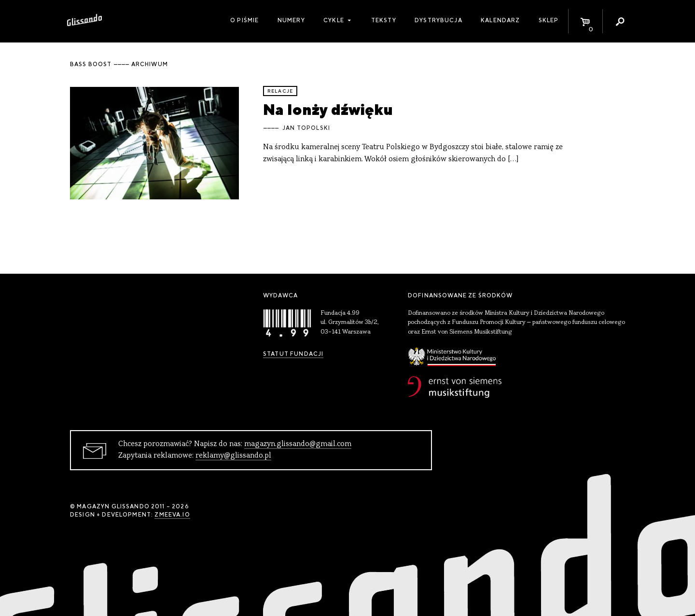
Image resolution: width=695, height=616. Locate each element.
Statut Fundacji (293, 354)
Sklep (549, 20)
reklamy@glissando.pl (233, 456)
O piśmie (244, 20)
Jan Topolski (306, 128)
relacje (280, 91)
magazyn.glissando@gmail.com (298, 444)
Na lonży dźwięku (328, 109)
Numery (291, 20)
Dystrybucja (438, 20)
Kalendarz (500, 20)
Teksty (384, 20)
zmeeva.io (172, 515)
